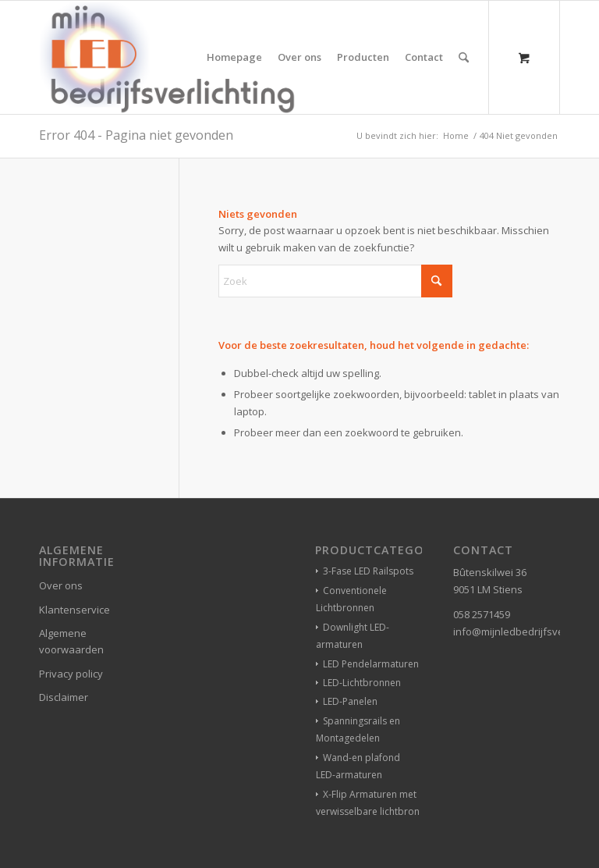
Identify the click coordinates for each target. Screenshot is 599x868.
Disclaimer (64, 697)
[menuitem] (234, 57)
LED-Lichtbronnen (362, 683)
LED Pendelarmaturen (371, 664)
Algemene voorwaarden (71, 641)
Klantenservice (74, 610)
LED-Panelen (350, 701)
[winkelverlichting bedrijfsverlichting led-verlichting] (167, 57)
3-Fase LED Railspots (368, 571)
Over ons (61, 585)
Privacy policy (71, 674)
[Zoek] (464, 57)
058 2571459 (482, 614)
